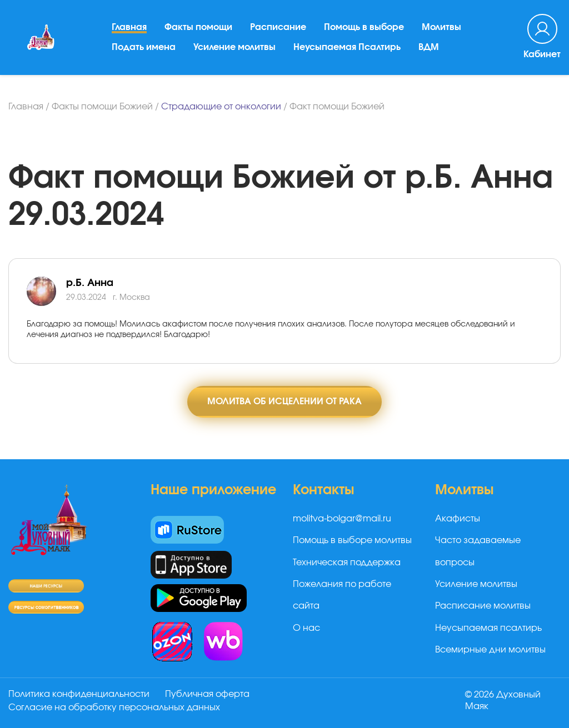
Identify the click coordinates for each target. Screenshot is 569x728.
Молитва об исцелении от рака (284, 401)
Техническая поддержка (347, 563)
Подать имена (144, 47)
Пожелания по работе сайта (342, 595)
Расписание (278, 27)
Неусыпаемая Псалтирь (347, 47)
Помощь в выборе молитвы (352, 540)
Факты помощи (198, 27)
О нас (306, 628)
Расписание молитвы (483, 606)
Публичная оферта (207, 694)
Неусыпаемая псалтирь (488, 628)
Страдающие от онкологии (221, 107)
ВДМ (429, 47)
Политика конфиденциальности (79, 694)
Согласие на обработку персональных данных (114, 707)
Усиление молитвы (234, 47)
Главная (129, 27)
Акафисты (458, 519)
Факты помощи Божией (102, 107)
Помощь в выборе (364, 27)
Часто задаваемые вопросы (478, 551)
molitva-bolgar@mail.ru (342, 519)
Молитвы (441, 27)
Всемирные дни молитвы (490, 650)
